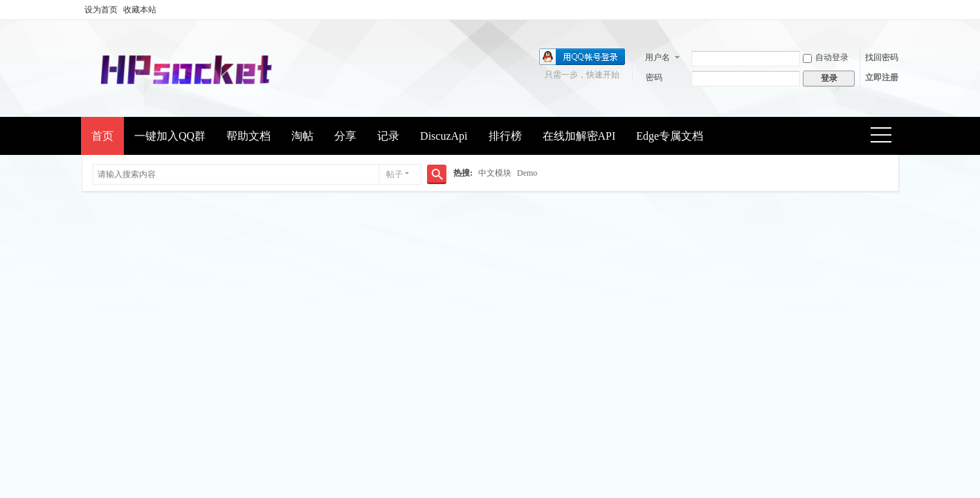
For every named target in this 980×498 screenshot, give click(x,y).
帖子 (394, 174)
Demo (527, 173)
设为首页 (101, 10)
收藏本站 (140, 10)
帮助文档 (248, 136)
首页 (102, 136)
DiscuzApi (444, 136)
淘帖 (302, 136)
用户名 (657, 57)
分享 (345, 136)
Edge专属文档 (670, 136)
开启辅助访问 (895, 10)
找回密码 (882, 57)
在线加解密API (579, 136)
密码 (654, 77)
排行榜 (505, 136)
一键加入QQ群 (170, 136)
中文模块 (495, 173)
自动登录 (826, 57)
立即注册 (882, 77)
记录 (388, 136)
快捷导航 (886, 137)
